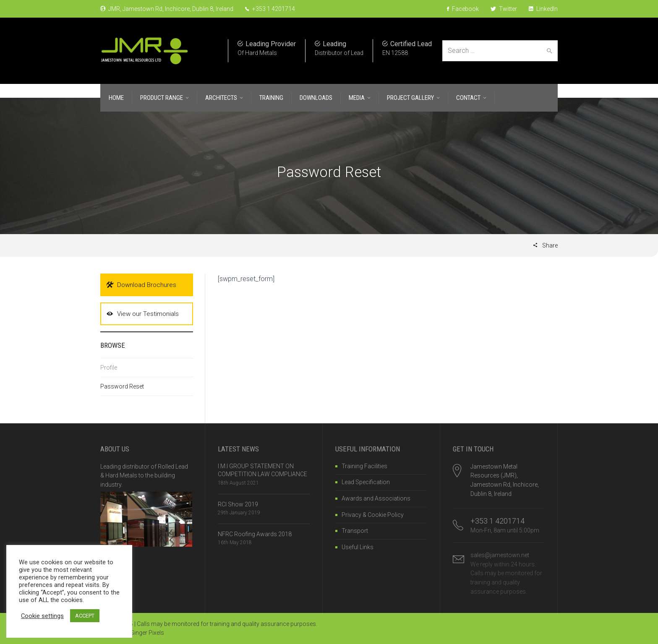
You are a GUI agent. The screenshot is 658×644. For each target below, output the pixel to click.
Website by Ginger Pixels (132, 633)
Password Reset (122, 386)
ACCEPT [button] (85, 616)
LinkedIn (543, 9)
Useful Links (358, 547)
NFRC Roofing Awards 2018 (255, 534)
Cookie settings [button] (42, 616)
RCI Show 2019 (238, 504)
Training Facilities (364, 466)
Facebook (463, 9)
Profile (109, 368)
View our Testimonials (143, 314)
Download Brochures (141, 285)
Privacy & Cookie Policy (373, 515)
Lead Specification (366, 482)
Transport (355, 531)
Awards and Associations (376, 498)
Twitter (504, 9)
